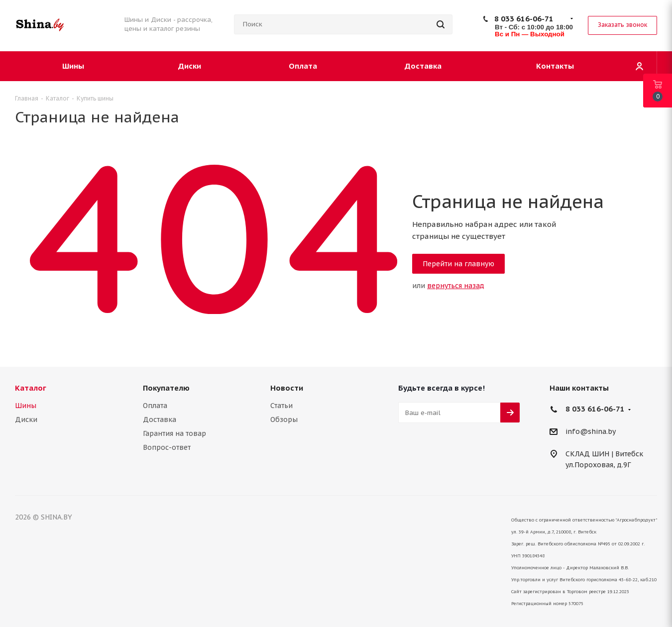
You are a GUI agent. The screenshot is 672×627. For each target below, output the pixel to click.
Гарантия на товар (174, 433)
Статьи (281, 406)
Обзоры (284, 419)
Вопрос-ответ (167, 447)
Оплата (155, 406)
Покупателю (166, 388)
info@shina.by (591, 432)
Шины (26, 406)
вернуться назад (456, 286)
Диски (26, 419)
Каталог (31, 388)
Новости (287, 388)
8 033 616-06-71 (524, 19)
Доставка (160, 419)
